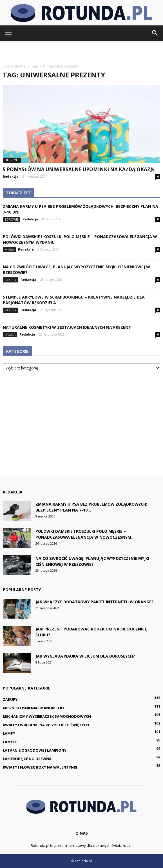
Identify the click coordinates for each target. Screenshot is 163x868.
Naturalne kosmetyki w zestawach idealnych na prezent (67, 327)
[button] (155, 33)
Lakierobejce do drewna (27, 759)
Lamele (10, 742)
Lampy (9, 733)
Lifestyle (12, 160)
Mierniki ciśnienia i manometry (34, 708)
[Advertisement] (82, 51)
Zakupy (11, 280)
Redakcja (11, 176)
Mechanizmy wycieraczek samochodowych (47, 716)
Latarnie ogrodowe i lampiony (35, 750)
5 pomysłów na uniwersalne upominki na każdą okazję (79, 169)
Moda (9, 250)
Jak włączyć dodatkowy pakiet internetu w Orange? (94, 602)
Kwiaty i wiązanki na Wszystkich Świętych (46, 725)
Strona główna (14, 66)
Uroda (10, 335)
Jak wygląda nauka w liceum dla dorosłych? (85, 656)
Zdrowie (12, 219)
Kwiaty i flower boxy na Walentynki (40, 767)
